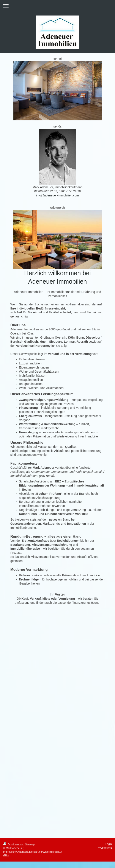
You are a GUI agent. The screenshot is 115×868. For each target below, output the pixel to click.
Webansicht (105, 848)
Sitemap (30, 845)
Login (109, 844)
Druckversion (13, 845)
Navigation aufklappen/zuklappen (57, 6)
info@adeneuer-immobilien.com (58, 195)
